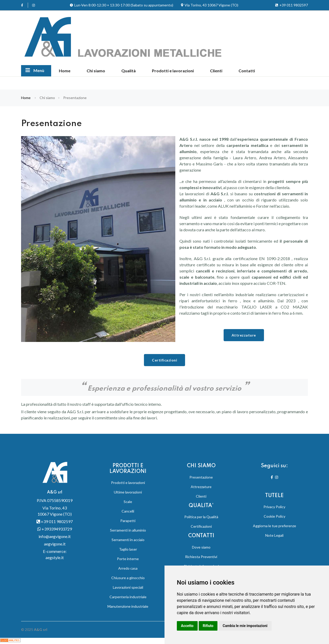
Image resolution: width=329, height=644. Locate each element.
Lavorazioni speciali (128, 587)
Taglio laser (128, 549)
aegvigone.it (55, 544)
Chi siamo (96, 71)
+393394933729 (55, 529)
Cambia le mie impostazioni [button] (245, 626)
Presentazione (201, 477)
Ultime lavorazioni (128, 492)
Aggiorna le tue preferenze (275, 526)
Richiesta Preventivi (201, 557)
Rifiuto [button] (208, 626)
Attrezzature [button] (244, 335)
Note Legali (274, 535)
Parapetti (128, 521)
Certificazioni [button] (164, 360)
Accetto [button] (187, 626)
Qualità (129, 71)
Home (65, 71)
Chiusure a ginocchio (128, 578)
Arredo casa (128, 568)
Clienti (216, 71)
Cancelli (128, 511)
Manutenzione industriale (128, 606)
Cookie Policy (275, 516)
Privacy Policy (274, 507)
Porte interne (128, 559)
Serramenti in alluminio (128, 530)
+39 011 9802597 (55, 521)
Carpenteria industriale (128, 597)
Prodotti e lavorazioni (173, 71)
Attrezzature (201, 487)
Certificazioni (201, 526)
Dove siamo (201, 547)
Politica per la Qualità (201, 517)
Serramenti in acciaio (128, 540)
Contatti (247, 71)
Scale (128, 502)
